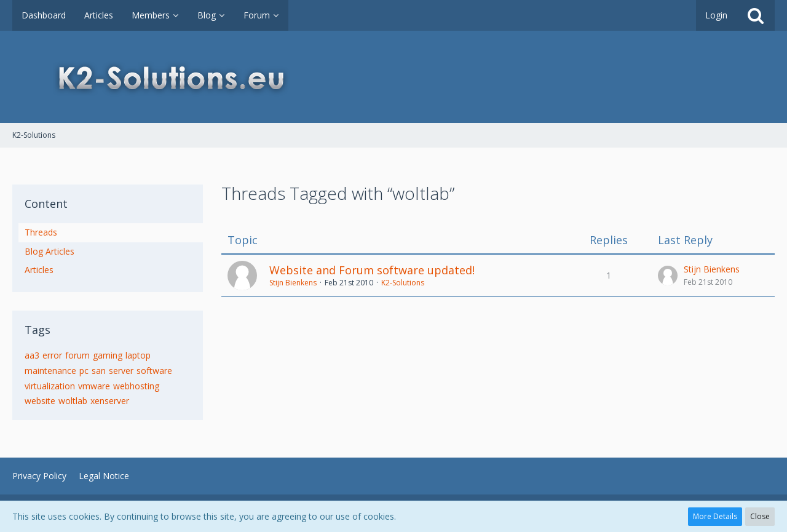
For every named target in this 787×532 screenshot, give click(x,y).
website (40, 401)
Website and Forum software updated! (372, 270)
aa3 (32, 355)
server (121, 371)
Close (760, 516)
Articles (39, 270)
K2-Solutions (403, 283)
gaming (108, 355)
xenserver (110, 401)
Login (716, 15)
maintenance (50, 371)
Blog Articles (49, 251)
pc (84, 371)
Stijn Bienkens (293, 283)
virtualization (50, 386)
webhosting (136, 386)
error (52, 355)
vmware (94, 386)
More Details (715, 516)
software (154, 371)
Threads (41, 232)
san (99, 371)
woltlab (73, 401)
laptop (138, 355)
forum (77, 355)
